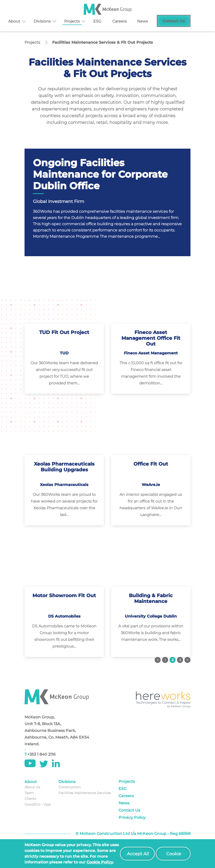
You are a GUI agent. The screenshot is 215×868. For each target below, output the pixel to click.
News (142, 21)
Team (29, 793)
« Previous (158, 660)
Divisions (42, 21)
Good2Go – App (38, 804)
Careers (120, 21)
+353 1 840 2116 (41, 754)
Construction (70, 787)
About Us (32, 787)
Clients (30, 799)
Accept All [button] (138, 854)
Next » (187, 660)
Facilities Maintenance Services (85, 793)
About (14, 21)
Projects (72, 21)
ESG (97, 21)
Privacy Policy (132, 817)
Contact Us (174, 21)
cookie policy (100, 862)
